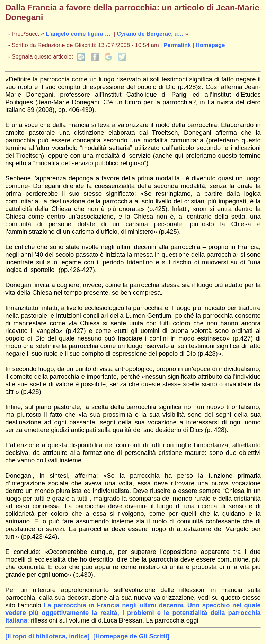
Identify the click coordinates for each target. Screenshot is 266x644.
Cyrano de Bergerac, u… (150, 34)
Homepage (210, 45)
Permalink (177, 45)
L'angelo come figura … (78, 34)
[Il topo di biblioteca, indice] (47, 636)
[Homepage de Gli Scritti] (131, 636)
